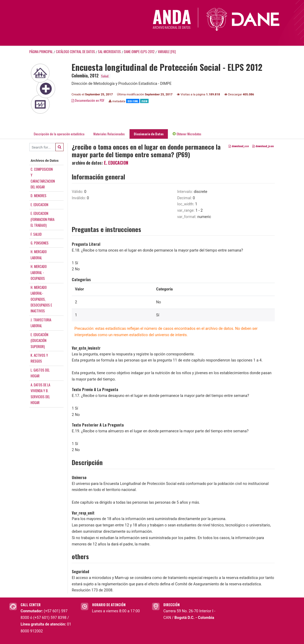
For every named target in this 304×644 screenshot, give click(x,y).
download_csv (239, 146)
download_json (263, 146)
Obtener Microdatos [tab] (187, 134)
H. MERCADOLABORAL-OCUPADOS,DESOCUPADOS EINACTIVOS (41, 299)
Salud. (105, 76)
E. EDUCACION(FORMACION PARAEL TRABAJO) (42, 219)
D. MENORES (39, 196)
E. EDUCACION (39, 205)
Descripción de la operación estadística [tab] (59, 134)
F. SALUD (36, 234)
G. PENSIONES (40, 243)
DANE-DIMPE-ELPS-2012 (139, 52)
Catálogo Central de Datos (75, 52)
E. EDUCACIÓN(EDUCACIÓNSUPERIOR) (39, 340)
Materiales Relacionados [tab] (109, 134)
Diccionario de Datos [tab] (149, 134)
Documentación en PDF (88, 100)
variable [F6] (167, 52)
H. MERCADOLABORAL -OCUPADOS (39, 272)
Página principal (41, 52)
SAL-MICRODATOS (109, 52)
